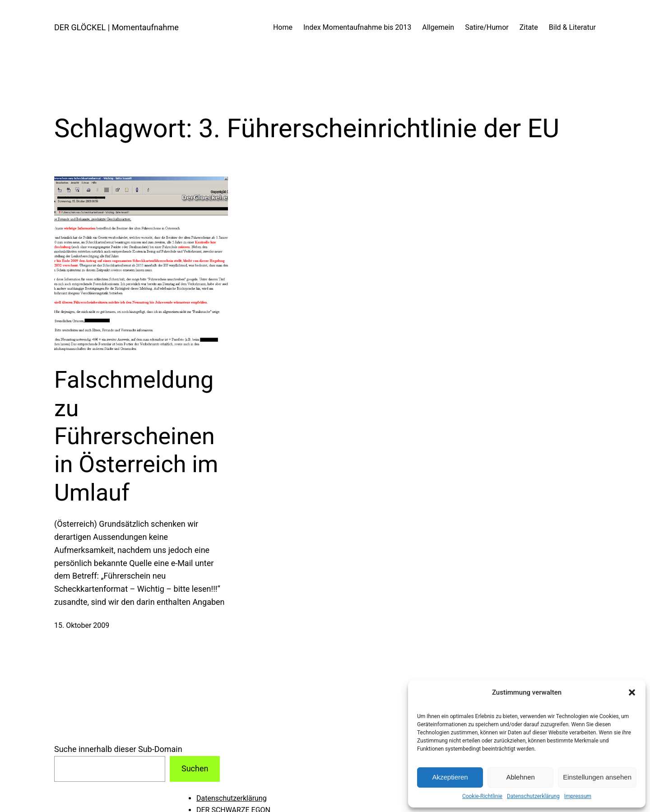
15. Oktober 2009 (82, 625)
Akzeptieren (450, 777)
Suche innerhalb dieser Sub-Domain (118, 749)
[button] (632, 692)
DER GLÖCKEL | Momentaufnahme (116, 27)
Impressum (578, 796)
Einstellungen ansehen (597, 777)
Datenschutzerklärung (533, 796)
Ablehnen (520, 777)
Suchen (195, 768)
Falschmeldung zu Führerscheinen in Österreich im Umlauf (136, 436)
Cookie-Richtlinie (482, 796)
